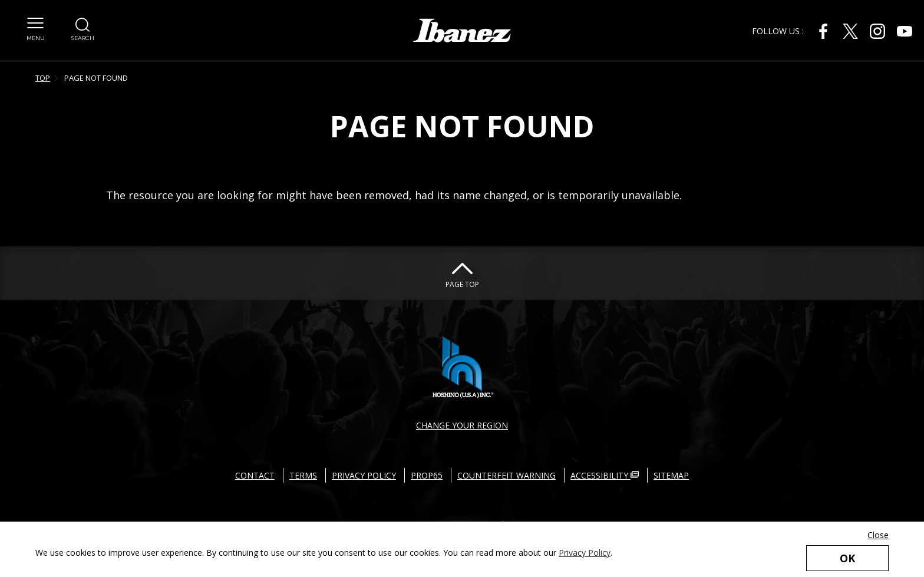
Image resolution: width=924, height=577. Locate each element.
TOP (43, 78)
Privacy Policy (585, 553)
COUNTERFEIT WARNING (506, 475)
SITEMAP (671, 475)
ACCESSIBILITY (605, 475)
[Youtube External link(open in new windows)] (905, 31)
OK (847, 558)
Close (878, 535)
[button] (36, 23)
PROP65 (427, 475)
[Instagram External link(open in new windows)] (877, 31)
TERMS (303, 475)
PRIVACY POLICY (364, 475)
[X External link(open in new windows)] (850, 31)
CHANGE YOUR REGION (462, 425)
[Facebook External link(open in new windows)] (823, 31)
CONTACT (255, 475)
